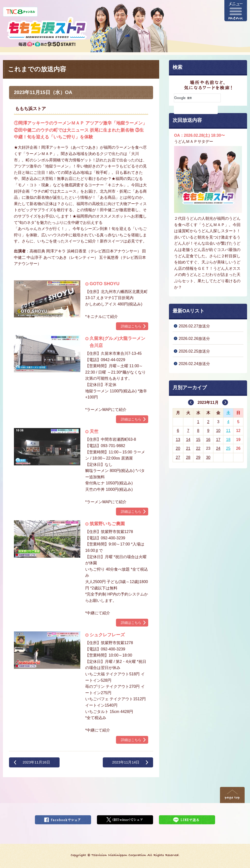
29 (198, 457)
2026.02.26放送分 (194, 339)
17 (218, 440)
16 (208, 440)
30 (208, 457)
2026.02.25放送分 (194, 351)
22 (198, 448)
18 (228, 440)
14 (188, 440)
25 (228, 448)
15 (198, 440)
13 (178, 440)
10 (218, 431)
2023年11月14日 (126, 762)
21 (188, 448)
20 (178, 448)
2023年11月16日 (36, 762)
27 (178, 457)
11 (228, 431)
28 (188, 457)
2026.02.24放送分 (194, 364)
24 (218, 448)
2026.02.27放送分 (194, 326)
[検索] (197, 98)
